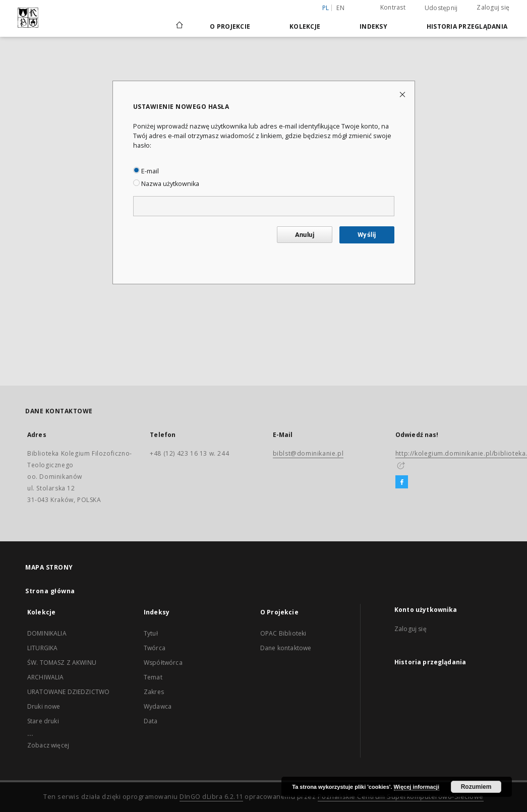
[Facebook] (402, 482)
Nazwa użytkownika (166, 184)
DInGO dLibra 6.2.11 (211, 797)
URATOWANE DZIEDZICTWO (68, 692)
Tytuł (151, 633)
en (340, 8)
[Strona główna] (179, 26)
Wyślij (367, 235)
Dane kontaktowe (286, 648)
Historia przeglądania (467, 26)
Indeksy (373, 26)
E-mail (146, 171)
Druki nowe (44, 706)
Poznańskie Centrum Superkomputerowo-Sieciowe (401, 797)
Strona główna (50, 591)
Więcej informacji (417, 787)
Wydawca (158, 706)
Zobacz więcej (48, 745)
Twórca (155, 648)
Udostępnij (441, 8)
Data (151, 721)
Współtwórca (163, 663)
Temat (153, 677)
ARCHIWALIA (46, 677)
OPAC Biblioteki (283, 633)
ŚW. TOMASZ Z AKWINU (62, 663)
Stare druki (43, 721)
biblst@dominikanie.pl (308, 453)
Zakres (154, 692)
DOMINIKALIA (47, 633)
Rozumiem (476, 787)
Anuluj (305, 235)
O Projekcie (230, 26)
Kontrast (393, 7)
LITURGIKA (42, 648)
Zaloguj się (493, 7)
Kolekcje (305, 26)
